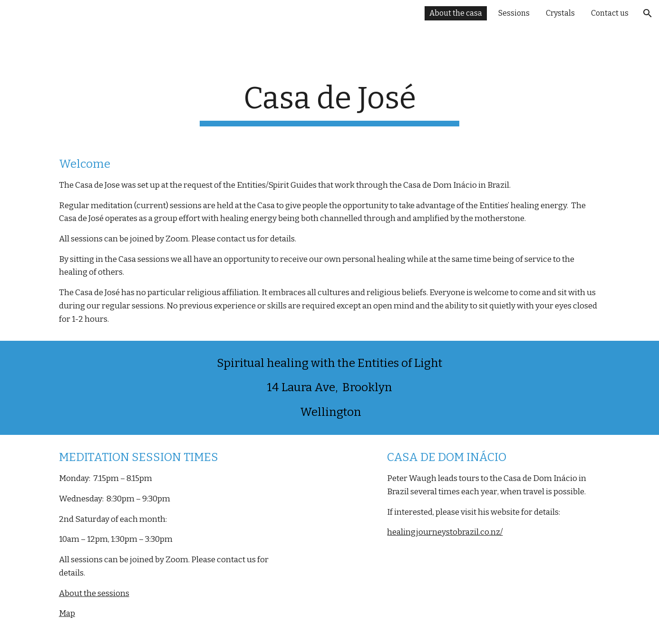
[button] (648, 13)
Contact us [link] (610, 13)
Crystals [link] (560, 13)
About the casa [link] (456, 13)
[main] (329, 85)
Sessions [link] (514, 13)
